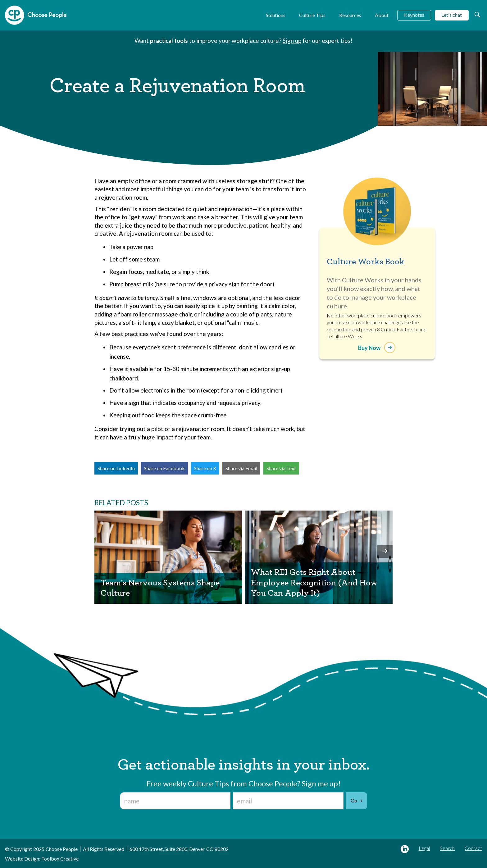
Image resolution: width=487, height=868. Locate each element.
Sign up (292, 41)
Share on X (205, 468)
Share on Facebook (164, 468)
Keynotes (414, 15)
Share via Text (281, 468)
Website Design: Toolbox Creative (42, 859)
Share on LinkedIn (116, 468)
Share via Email (241, 468)
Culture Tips (312, 15)
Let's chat (452, 15)
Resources (350, 15)
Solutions (276, 15)
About (382, 15)
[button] (385, 552)
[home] (36, 15)
